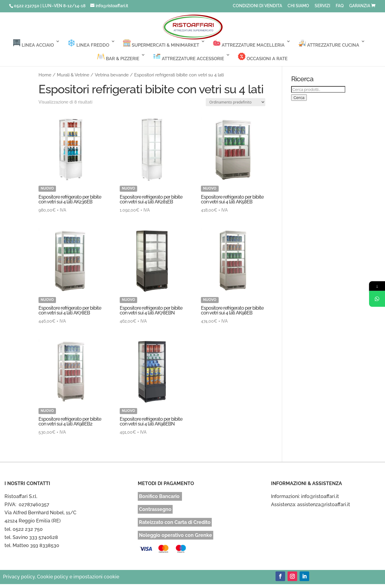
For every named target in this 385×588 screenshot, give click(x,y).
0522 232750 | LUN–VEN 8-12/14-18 (50, 6)
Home (45, 75)
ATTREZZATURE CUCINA (329, 43)
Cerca (299, 97)
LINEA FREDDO (88, 43)
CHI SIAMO (298, 6)
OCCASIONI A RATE (263, 57)
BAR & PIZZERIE (118, 57)
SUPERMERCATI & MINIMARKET (161, 43)
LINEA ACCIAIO (33, 43)
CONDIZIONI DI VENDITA (257, 6)
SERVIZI (322, 6)
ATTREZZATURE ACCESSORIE (189, 57)
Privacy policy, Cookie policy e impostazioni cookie (61, 577)
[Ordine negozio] (236, 102)
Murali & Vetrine (73, 75)
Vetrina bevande (112, 75)
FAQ (340, 6)
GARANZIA (360, 6)
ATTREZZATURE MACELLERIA (249, 43)
